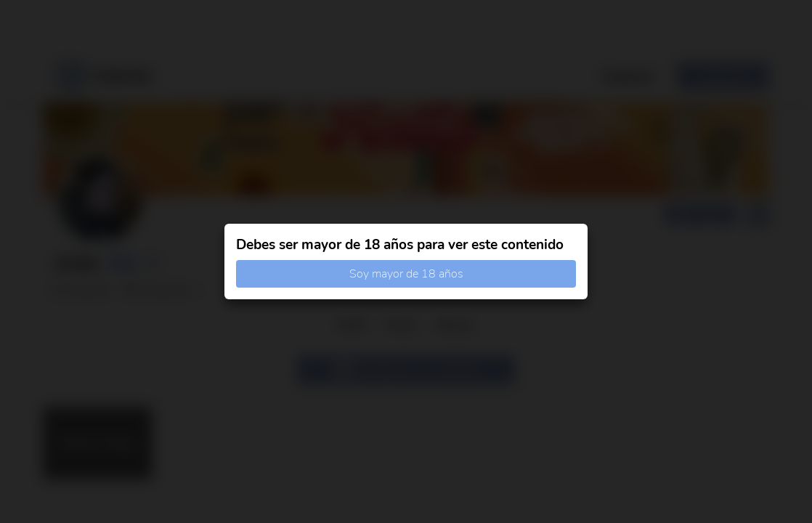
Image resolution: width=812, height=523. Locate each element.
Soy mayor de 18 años (406, 274)
